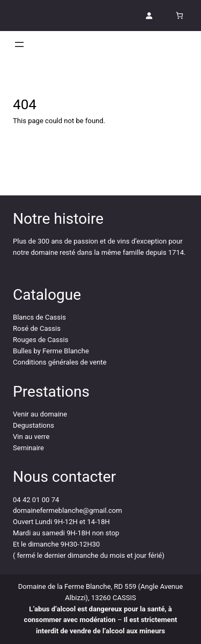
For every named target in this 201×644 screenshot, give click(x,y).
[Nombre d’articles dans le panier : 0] (179, 16)
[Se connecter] (149, 16)
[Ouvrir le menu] (19, 44)
